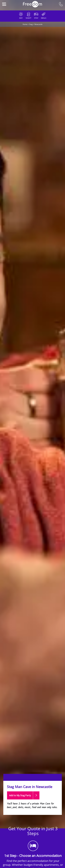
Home (25, 24)
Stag (31, 24)
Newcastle (38, 24)
